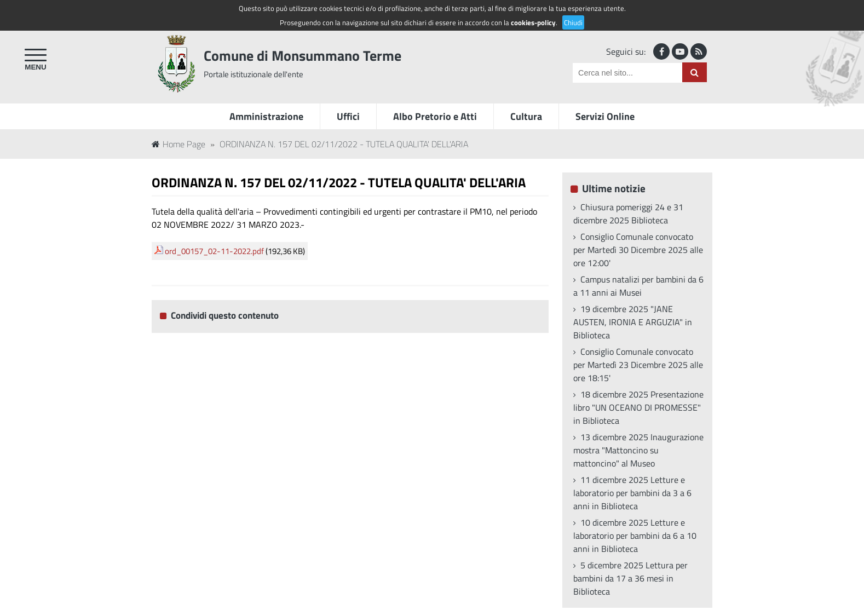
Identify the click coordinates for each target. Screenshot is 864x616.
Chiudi (573, 22)
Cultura (526, 116)
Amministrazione (266, 116)
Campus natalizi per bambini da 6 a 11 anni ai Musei (638, 286)
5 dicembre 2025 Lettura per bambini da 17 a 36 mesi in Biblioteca (630, 578)
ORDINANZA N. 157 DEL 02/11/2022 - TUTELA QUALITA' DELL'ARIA (344, 144)
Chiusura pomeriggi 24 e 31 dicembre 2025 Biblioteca (628, 214)
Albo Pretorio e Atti (435, 116)
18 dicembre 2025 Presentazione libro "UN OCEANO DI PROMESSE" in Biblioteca (638, 407)
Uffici (348, 116)
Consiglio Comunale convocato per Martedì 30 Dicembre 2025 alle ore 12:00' (638, 250)
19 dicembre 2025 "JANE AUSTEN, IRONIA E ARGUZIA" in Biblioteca (633, 322)
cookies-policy (533, 22)
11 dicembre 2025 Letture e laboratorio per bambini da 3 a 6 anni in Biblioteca (632, 493)
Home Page (178, 144)
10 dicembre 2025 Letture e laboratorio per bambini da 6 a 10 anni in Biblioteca (635, 536)
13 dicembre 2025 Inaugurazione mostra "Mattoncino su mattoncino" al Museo (638, 450)
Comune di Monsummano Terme (303, 56)
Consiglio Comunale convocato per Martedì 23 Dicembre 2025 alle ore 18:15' (638, 365)
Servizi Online (605, 116)
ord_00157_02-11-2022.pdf (214, 251)
